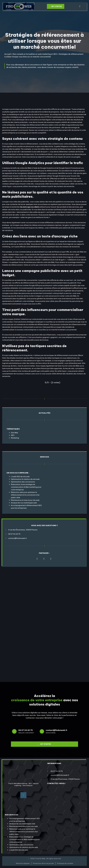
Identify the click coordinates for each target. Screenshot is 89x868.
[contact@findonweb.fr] (42, 731)
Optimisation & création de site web (25, 479)
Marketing (15, 438)
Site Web (14, 433)
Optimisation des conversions (23, 482)
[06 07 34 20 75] (14, 731)
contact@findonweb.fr (57, 730)
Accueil (8, 54)
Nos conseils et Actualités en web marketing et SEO (35, 54)
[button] (80, 6)
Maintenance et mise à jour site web (25, 500)
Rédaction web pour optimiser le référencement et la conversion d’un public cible (25, 495)
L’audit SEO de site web (20, 477)
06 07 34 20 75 (26, 730)
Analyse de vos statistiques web (24, 503)
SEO (13, 435)
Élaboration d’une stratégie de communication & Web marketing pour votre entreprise (26, 487)
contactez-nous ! (56, 783)
